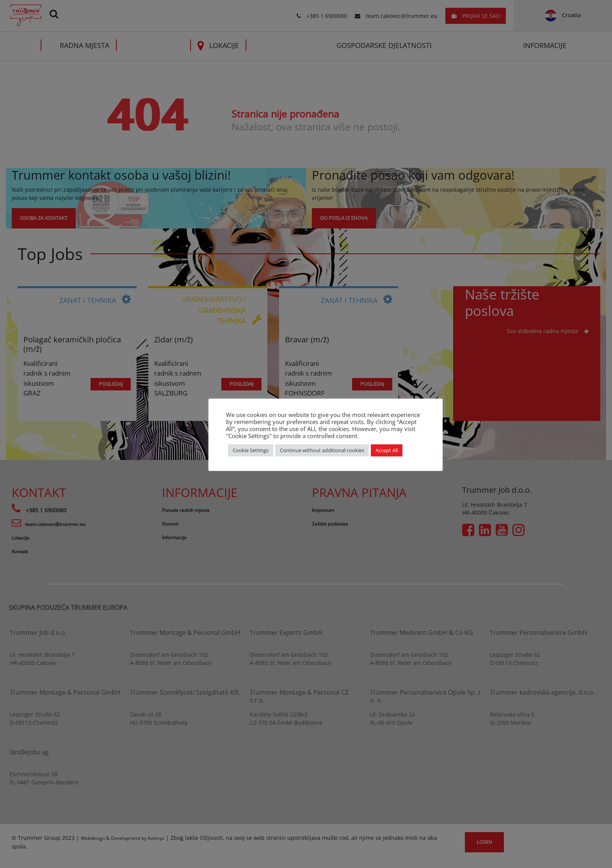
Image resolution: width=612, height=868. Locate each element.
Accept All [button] (387, 450)
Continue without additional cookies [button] (322, 450)
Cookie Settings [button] (251, 450)
